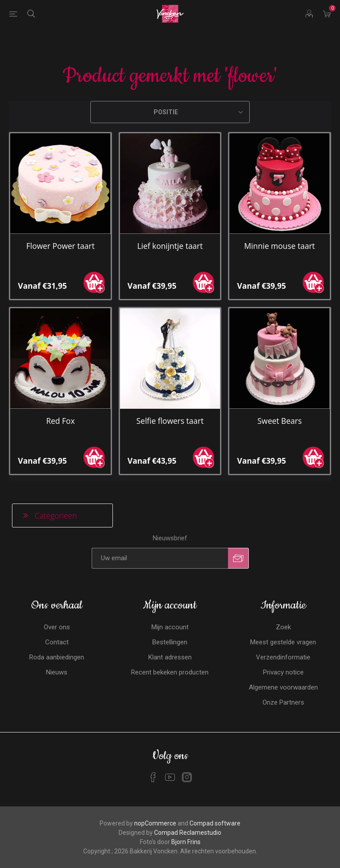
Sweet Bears (279, 421)
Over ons (57, 627)
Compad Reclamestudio (188, 833)
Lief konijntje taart (170, 246)
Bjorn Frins (186, 842)
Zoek (283, 627)
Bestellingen (170, 642)
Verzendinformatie (283, 657)
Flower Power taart (60, 246)
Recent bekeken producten (170, 672)
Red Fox (60, 421)
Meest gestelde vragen (283, 642)
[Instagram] (187, 777)
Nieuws (57, 672)
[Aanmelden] (160, 558)
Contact (57, 642)
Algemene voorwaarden (283, 687)
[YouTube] (170, 777)
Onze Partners (283, 702)
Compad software (215, 823)
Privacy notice (283, 672)
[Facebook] (153, 777)
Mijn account (170, 627)
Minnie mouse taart (280, 246)
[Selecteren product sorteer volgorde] (170, 112)
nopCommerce (155, 823)
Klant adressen (170, 657)
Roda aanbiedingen (57, 657)
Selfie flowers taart (170, 421)
